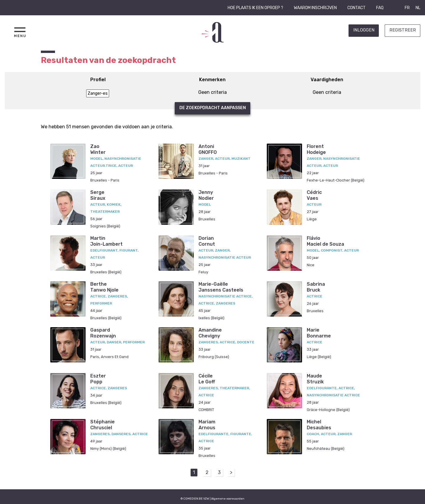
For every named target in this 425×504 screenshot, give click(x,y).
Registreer (403, 30)
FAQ (380, 8)
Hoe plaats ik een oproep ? (255, 8)
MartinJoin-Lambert (106, 241)
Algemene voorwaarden (228, 499)
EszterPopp (98, 379)
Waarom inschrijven (315, 8)
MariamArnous (207, 425)
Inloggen (364, 30)
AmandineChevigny (210, 333)
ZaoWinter (98, 149)
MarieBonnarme (319, 333)
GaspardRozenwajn (103, 333)
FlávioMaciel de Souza (325, 241)
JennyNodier (206, 195)
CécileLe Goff (207, 379)
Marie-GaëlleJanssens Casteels (221, 287)
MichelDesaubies (319, 425)
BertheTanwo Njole (104, 287)
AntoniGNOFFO (208, 149)
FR (407, 8)
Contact (356, 8)
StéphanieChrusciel (102, 425)
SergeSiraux (98, 195)
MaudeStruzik (315, 379)
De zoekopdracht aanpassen (213, 108)
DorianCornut (207, 241)
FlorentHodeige (316, 149)
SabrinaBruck (316, 287)
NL (418, 8)
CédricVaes (314, 195)
